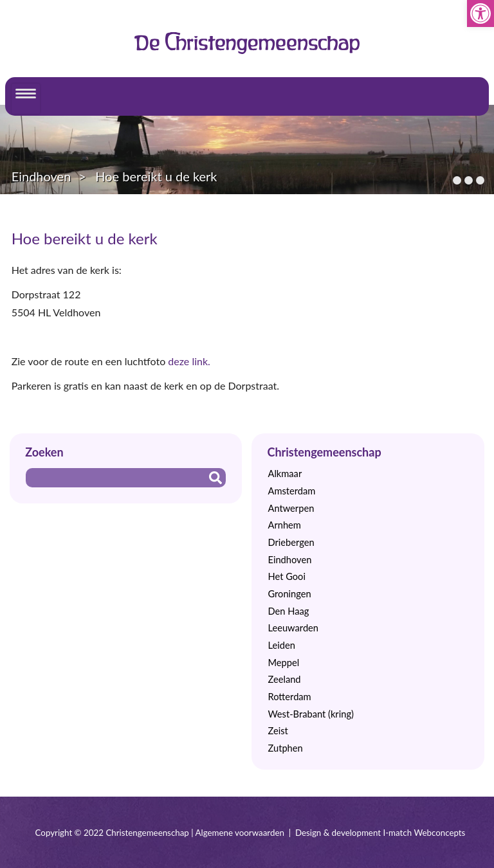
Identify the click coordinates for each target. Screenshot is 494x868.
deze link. (189, 361)
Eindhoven (41, 176)
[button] (480, 14)
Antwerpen (291, 508)
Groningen (289, 594)
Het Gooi (286, 576)
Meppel (283, 663)
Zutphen (285, 748)
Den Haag (288, 611)
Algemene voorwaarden (240, 833)
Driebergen (291, 542)
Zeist (278, 731)
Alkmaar (285, 474)
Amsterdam (291, 491)
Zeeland (284, 679)
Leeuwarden (293, 628)
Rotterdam (289, 697)
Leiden (281, 645)
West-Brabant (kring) (310, 714)
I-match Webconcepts (424, 833)
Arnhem (284, 525)
